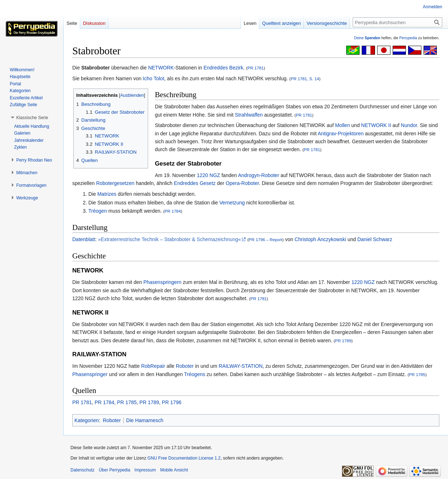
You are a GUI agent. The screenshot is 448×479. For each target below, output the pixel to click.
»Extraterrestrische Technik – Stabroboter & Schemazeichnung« (170, 239)
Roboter (185, 366)
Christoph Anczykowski (320, 239)
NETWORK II (376, 125)
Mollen (342, 125)
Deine (367, 38)
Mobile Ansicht (174, 470)
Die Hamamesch (145, 420)
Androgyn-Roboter (259, 175)
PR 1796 (172, 402)
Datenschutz (83, 470)
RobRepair (153, 366)
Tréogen (98, 211)
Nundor (409, 125)
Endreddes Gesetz (195, 183)
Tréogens (195, 374)
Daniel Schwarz (375, 239)
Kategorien (87, 420)
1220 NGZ (208, 175)
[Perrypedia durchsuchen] (397, 22)
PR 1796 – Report (266, 239)
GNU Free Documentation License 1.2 (184, 458)
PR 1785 (417, 374)
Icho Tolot (154, 78)
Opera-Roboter (243, 183)
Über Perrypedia (115, 470)
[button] (32, 118)
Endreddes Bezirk (223, 68)
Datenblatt (84, 239)
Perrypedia (408, 38)
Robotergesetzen (115, 183)
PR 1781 (255, 68)
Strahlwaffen (249, 115)
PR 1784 (173, 211)
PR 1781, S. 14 (305, 79)
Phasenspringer (90, 374)
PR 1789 (343, 341)
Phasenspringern (163, 282)
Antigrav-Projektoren (341, 134)
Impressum (145, 470)
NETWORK (161, 68)
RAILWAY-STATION (241, 366)
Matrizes (107, 194)
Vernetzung (232, 203)
